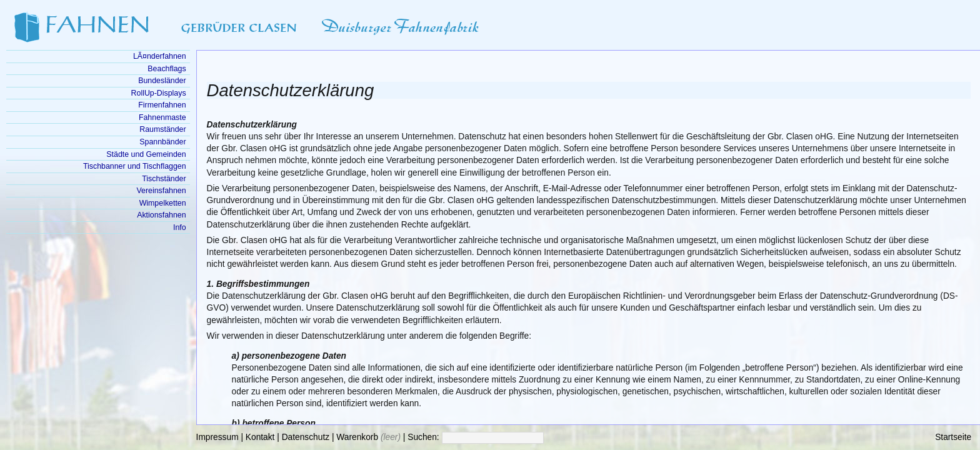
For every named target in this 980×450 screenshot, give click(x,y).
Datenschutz (306, 437)
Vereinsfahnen (161, 191)
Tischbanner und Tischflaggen (135, 166)
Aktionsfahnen (161, 215)
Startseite (953, 437)
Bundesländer (162, 81)
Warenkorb (357, 437)
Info (180, 227)
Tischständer (164, 179)
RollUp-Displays (159, 93)
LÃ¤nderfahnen (160, 56)
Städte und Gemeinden (146, 154)
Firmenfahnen (162, 105)
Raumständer (162, 129)
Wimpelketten (163, 203)
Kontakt (260, 437)
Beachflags (167, 69)
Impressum (217, 437)
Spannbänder (162, 142)
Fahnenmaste (162, 117)
